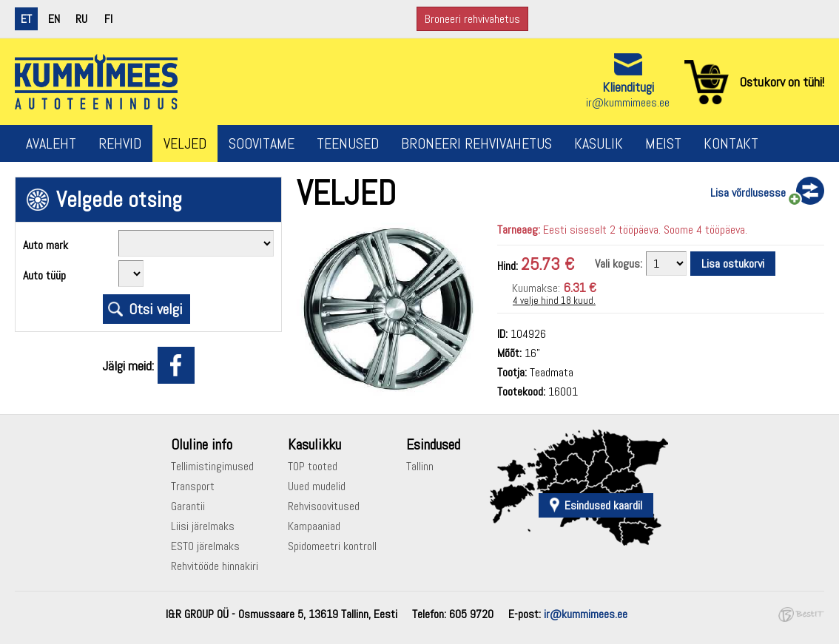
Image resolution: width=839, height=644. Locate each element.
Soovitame (262, 143)
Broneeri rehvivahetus (472, 19)
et (26, 19)
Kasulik (599, 143)
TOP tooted (313, 466)
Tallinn (420, 466)
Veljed (185, 143)
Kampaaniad (314, 526)
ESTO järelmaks (205, 546)
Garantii (188, 506)
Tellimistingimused (212, 466)
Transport (193, 486)
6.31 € (580, 287)
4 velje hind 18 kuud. (554, 301)
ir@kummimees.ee (628, 102)
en (54, 19)
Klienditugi (628, 87)
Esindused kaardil (603, 505)
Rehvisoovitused (324, 506)
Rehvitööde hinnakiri (215, 566)
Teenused (348, 143)
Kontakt (731, 143)
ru (81, 19)
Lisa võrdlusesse (748, 193)
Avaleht (51, 143)
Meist (663, 143)
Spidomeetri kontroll (332, 546)
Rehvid (120, 143)
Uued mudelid (317, 486)
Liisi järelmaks (203, 526)
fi (108, 19)
